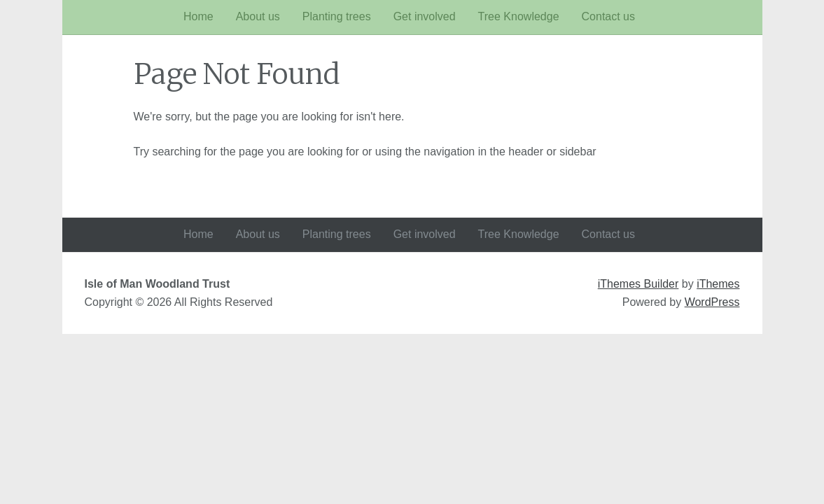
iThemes (718, 284)
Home (198, 16)
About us (258, 16)
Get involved (425, 16)
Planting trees (337, 16)
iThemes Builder (638, 284)
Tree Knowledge (519, 16)
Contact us (608, 16)
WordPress (712, 302)
